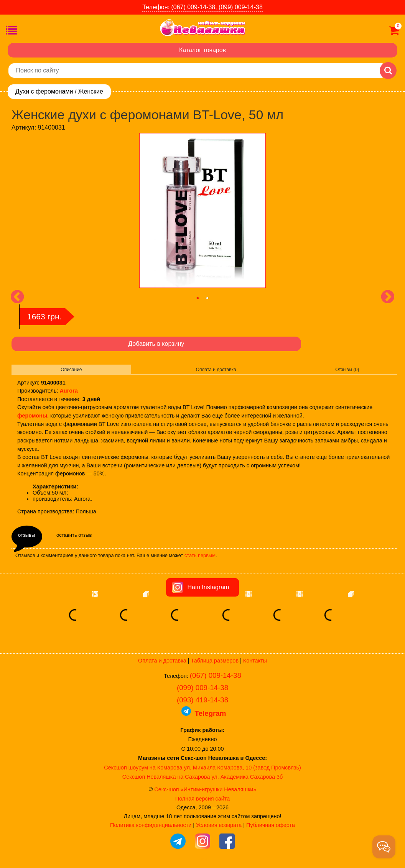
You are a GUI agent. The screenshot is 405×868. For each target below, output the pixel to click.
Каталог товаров (202, 50)
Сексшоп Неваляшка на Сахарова (166, 777)
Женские (91, 91)
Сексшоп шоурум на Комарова (143, 768)
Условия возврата (219, 825)
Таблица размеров (215, 661)
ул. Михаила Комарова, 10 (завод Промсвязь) (243, 768)
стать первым (200, 555)
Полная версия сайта (202, 799)
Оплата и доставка (216, 370)
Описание (71, 370)
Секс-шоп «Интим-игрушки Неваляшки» (205, 789)
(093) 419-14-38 (202, 700)
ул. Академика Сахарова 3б (247, 777)
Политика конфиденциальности (151, 825)
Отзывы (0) (347, 370)
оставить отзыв (74, 535)
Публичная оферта (271, 825)
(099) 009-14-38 (202, 688)
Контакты (255, 661)
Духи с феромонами (44, 91)
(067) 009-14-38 (216, 675)
